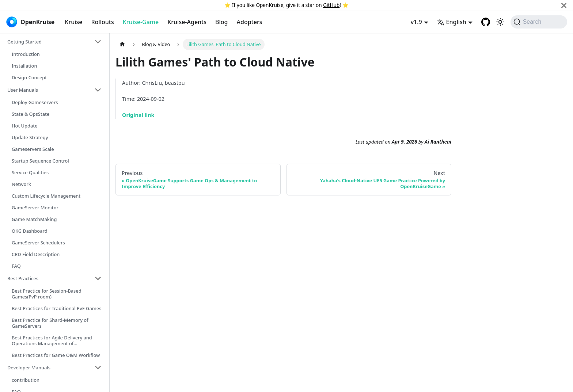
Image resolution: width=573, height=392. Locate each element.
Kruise (73, 22)
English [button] (452, 22)
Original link (138, 115)
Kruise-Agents (187, 22)
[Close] (564, 5)
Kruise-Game (141, 22)
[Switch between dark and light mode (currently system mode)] (500, 22)
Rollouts (102, 22)
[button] (54, 42)
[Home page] (122, 44)
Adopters (250, 22)
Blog (221, 22)
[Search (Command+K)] (539, 22)
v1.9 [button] (416, 22)
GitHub (331, 5)
